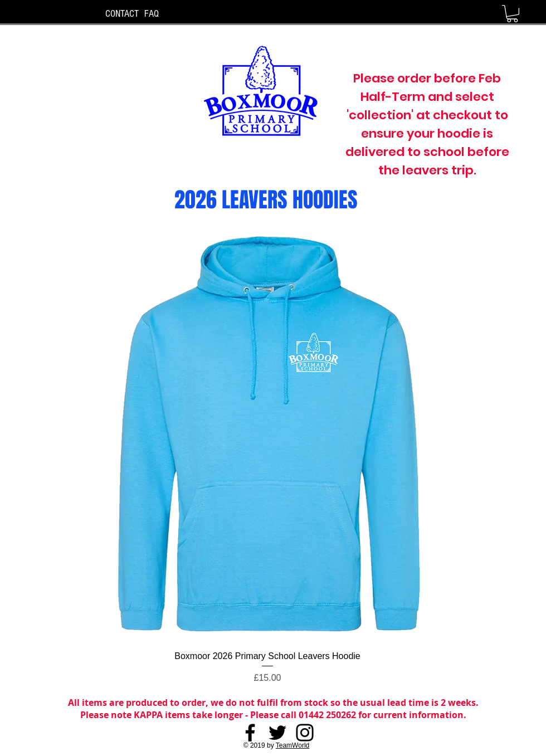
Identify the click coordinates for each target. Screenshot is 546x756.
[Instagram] (305, 733)
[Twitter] (277, 733)
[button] (512, 14)
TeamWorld (292, 745)
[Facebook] (250, 733)
